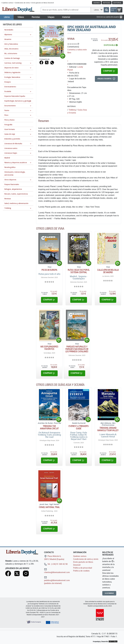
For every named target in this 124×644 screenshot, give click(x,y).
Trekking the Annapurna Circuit (49, 427)
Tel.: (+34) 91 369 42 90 (56, 564)
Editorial (117, 3)
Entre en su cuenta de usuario (110, 17)
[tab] (44, 121)
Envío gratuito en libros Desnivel (43, 3)
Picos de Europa (49, 270)
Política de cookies (81, 571)
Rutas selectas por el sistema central (79, 271)
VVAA (71, 39)
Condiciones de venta (22, 3)
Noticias (107, 3)
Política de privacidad (83, 568)
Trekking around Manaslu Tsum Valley (108, 429)
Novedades (9, 30)
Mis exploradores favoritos (49, 348)
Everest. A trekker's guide (79, 427)
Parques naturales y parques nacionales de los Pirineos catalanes (77, 349)
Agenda (97, 3)
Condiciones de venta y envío (86, 559)
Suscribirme (109, 593)
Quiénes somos (8, 3)
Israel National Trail (49, 507)
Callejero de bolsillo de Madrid (108, 271)
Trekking (72, 110)
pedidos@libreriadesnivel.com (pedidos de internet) (57, 580)
